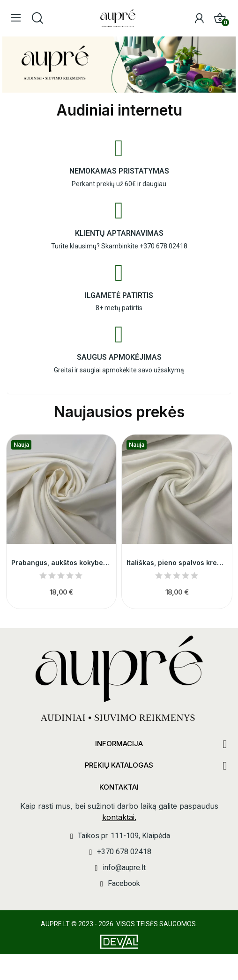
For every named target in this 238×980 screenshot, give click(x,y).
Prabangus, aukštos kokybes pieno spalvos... (62, 563)
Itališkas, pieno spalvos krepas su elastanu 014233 (177, 563)
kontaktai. (119, 817)
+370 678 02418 (164, 246)
